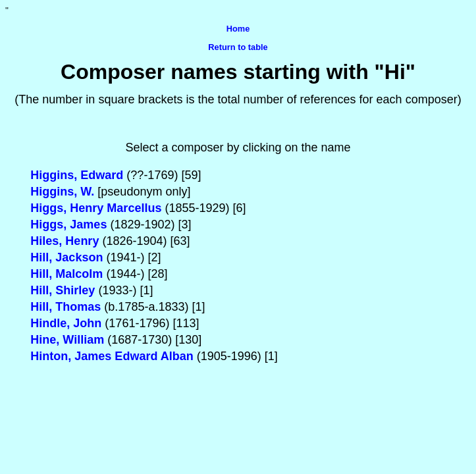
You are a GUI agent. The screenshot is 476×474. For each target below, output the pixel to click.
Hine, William (67, 340)
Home (238, 29)
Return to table (238, 47)
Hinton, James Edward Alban (112, 356)
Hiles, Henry (65, 241)
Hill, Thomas (66, 307)
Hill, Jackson (66, 257)
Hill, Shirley (63, 290)
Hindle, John (67, 323)
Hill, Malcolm (66, 274)
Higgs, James (68, 224)
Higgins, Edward (77, 175)
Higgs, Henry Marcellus (96, 208)
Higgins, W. (62, 192)
